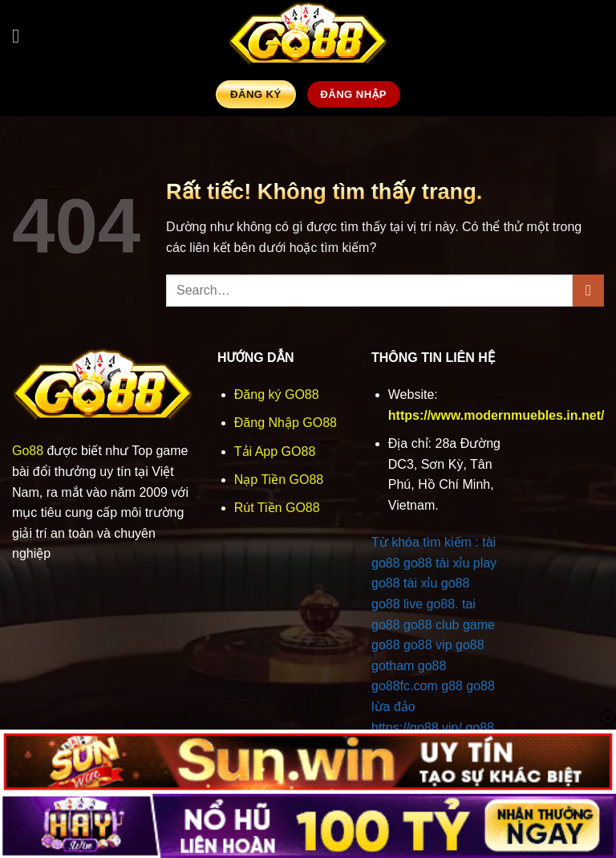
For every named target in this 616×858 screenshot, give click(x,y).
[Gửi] (588, 290)
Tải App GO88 (275, 451)
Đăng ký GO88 (277, 394)
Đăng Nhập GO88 (286, 423)
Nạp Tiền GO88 (279, 480)
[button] (22, 36)
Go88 (28, 451)
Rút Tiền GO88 (277, 508)
